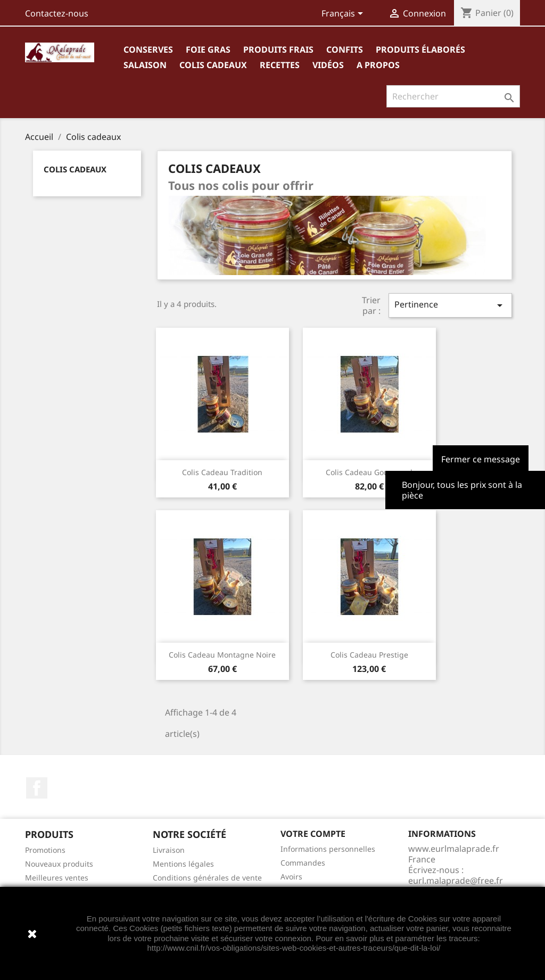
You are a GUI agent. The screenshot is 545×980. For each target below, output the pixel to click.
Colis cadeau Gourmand (369, 472)
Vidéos (328, 65)
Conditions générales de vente (207, 878)
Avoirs (291, 877)
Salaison (145, 65)
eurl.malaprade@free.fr (456, 881)
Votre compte (313, 834)
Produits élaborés (420, 49)
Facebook (37, 788)
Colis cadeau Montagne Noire (222, 655)
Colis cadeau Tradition (222, 472)
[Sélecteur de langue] (344, 14)
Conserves (148, 49)
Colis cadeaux (213, 65)
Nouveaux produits (59, 864)
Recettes (280, 65)
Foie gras (208, 49)
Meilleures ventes (57, 878)
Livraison (169, 850)
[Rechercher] (453, 96)
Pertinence (450, 305)
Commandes (303, 863)
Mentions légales (183, 864)
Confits (345, 49)
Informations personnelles (328, 849)
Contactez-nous (57, 13)
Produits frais (278, 49)
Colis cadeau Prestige (369, 655)
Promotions (45, 850)
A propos (378, 65)
